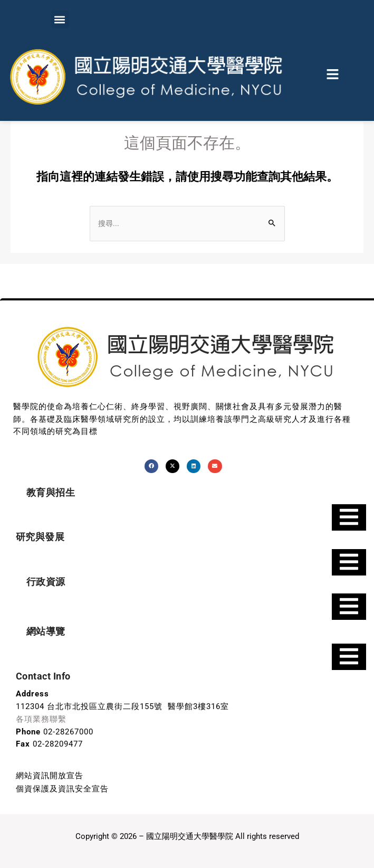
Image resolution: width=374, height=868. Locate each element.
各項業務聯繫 (41, 719)
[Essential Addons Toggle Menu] (349, 518)
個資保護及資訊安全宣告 (62, 787)
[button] (60, 19)
